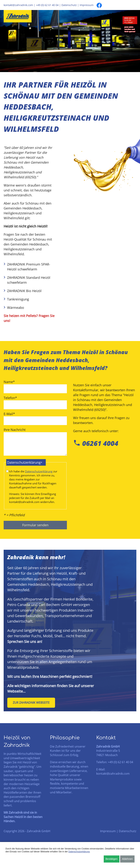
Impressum (87, 5)
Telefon (10, 398)
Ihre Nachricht (15, 430)
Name (9, 382)
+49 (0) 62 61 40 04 (47, 5)
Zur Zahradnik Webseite (31, 703)
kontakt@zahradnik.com (18, 5)
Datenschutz (69, 5)
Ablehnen (127, 859)
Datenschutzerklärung (39, 472)
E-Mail (9, 414)
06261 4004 (96, 443)
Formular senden (35, 526)
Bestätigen (112, 859)
